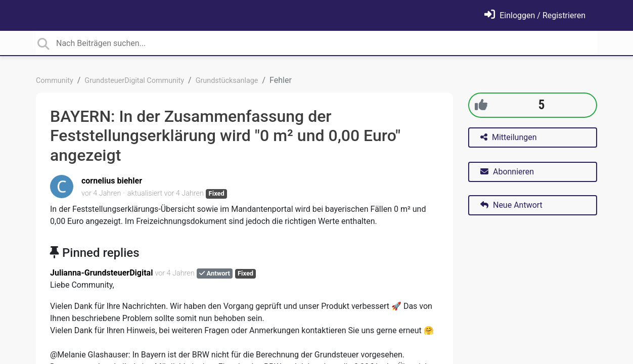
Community (55, 81)
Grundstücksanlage (227, 81)
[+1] (481, 105)
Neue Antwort (511, 205)
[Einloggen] (535, 15)
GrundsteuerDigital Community (134, 81)
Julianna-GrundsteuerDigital (101, 273)
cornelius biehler (112, 181)
